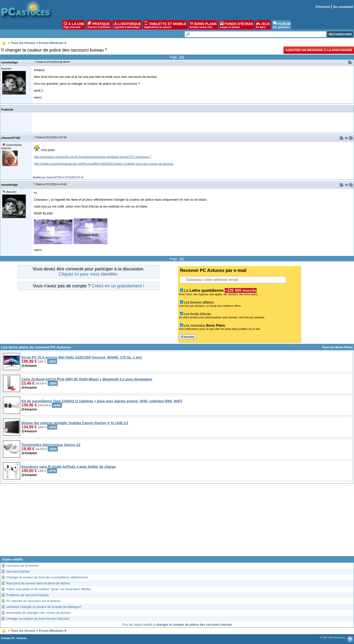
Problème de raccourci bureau (28, 595)
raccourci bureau (18, 571)
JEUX (263, 25)
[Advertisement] (177, 522)
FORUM (282, 25)
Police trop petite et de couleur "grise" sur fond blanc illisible (48, 589)
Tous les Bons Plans (337, 347)
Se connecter (343, 7)
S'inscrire (323, 7)
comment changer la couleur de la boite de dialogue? (44, 607)
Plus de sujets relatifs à (177, 624)
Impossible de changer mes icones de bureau (38, 613)
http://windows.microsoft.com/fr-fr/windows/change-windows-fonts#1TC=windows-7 (93, 157)
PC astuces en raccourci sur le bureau (33, 601)
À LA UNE (74, 25)
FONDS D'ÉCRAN (236, 25)
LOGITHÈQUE (127, 25)
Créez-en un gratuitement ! (118, 286)
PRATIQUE (99, 25)
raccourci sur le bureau (22, 566)
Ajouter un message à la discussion (319, 50)
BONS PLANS (203, 25)
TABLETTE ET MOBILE (165, 25)
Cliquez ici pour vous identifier (88, 274)
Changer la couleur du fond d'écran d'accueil (38, 619)
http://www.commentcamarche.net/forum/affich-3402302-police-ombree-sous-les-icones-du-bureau (104, 164)
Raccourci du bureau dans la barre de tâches (38, 583)
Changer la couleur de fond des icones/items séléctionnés (47, 577)
